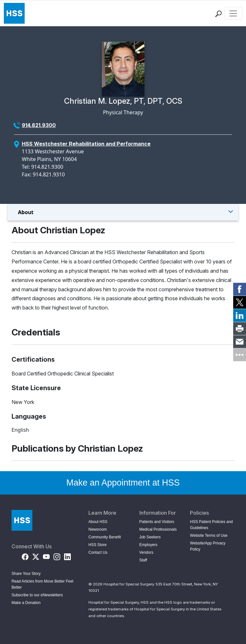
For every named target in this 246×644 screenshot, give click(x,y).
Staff (143, 560)
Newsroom (98, 529)
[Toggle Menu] (123, 212)
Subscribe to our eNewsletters (37, 595)
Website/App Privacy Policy (208, 546)
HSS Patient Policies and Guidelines (211, 525)
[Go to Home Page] (22, 520)
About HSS (98, 522)
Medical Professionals (158, 529)
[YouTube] (46, 556)
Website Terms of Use (209, 535)
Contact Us (98, 552)
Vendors (146, 552)
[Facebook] (25, 556)
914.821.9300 (39, 125)
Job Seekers (150, 537)
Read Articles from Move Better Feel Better (42, 584)
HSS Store (98, 545)
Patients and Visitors (157, 522)
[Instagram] (57, 556)
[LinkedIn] (67, 556)
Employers (148, 545)
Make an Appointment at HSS (123, 483)
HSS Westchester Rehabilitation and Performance (86, 144)
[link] (240, 289)
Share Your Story (26, 574)
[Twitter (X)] (36, 556)
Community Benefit (105, 537)
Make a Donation (26, 603)
